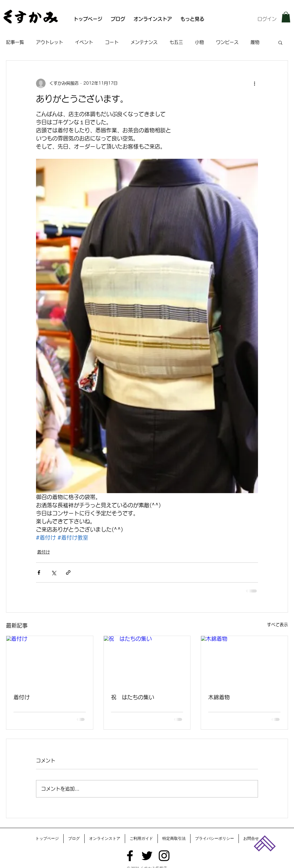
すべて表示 (277, 625)
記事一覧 (15, 42)
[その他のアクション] (254, 83)
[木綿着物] (244, 660)
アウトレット (49, 42)
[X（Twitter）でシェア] (54, 573)
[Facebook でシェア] (39, 573)
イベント (84, 42)
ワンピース (227, 42)
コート (112, 42)
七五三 (176, 42)
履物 (255, 42)
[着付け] (50, 660)
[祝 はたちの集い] (147, 660)
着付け (43, 552)
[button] (286, 17)
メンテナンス (144, 42)
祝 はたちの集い (133, 697)
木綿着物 (219, 697)
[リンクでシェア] (68, 573)
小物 (199, 42)
